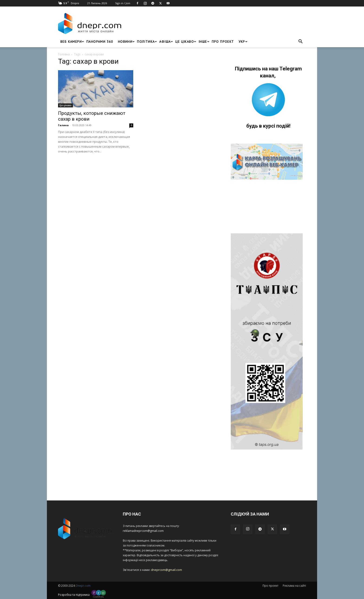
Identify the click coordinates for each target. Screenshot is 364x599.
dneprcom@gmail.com (166, 570)
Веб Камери (72, 42)
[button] (300, 42)
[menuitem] (242, 42)
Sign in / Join (123, 3)
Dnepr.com (83, 586)
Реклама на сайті (294, 586)
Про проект (223, 42)
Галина (63, 125)
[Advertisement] (215, 23)
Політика (147, 42)
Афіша (166, 42)
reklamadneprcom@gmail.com (143, 531)
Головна (64, 54)
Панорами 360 (100, 42)
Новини (126, 42)
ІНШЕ (204, 42)
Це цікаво (186, 42)
